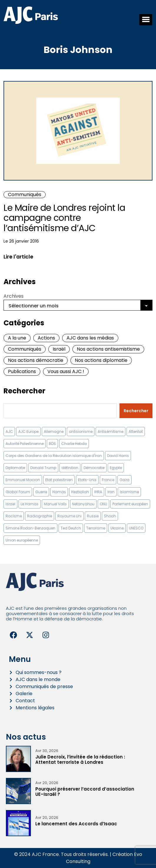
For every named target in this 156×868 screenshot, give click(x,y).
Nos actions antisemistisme (108, 349)
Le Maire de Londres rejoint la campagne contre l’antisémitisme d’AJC (64, 218)
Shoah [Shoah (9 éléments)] (110, 516)
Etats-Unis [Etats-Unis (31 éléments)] (87, 480)
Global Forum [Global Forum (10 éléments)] (18, 492)
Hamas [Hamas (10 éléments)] (59, 492)
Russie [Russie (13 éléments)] (93, 516)
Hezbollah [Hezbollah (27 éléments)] (80, 492)
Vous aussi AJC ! (66, 371)
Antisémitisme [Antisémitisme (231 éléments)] (111, 431)
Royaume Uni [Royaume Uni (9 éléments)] (69, 516)
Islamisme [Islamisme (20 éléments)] (129, 492)
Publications (22, 371)
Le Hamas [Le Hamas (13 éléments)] (30, 504)
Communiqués (25, 194)
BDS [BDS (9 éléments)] (52, 444)
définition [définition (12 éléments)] (70, 468)
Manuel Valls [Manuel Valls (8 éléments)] (55, 504)
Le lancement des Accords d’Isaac (76, 824)
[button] (146, 20)
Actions (46, 338)
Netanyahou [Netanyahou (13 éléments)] (83, 504)
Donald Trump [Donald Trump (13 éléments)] (43, 468)
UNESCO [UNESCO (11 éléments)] (136, 528)
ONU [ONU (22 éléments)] (103, 504)
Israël (59, 349)
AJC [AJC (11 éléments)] (9, 431)
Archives (14, 296)
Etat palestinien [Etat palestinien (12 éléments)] (59, 480)
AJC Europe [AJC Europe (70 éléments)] (28, 431)
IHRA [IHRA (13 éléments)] (98, 492)
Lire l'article (18, 257)
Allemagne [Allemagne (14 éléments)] (54, 431)
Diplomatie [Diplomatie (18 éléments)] (15, 468)
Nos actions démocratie (36, 360)
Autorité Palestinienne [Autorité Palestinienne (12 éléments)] (25, 444)
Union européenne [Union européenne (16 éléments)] (22, 540)
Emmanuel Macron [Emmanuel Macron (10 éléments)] (23, 480)
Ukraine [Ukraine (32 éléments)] (117, 528)
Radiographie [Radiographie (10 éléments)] (40, 516)
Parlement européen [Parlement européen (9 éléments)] (130, 504)
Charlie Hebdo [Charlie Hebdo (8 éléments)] (74, 444)
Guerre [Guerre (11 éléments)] (41, 492)
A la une (17, 338)
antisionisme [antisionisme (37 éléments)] (81, 431)
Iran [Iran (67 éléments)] (111, 492)
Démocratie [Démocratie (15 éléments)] (94, 468)
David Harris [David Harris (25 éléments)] (118, 456)
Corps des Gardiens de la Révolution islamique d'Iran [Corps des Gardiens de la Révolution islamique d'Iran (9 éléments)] (54, 456)
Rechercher (24, 391)
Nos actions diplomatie (101, 360)
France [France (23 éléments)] (108, 480)
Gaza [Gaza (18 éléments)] (125, 480)
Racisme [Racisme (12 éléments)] (14, 516)
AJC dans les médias (90, 338)
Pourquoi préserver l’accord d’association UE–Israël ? (85, 792)
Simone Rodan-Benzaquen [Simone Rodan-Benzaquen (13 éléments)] (30, 528)
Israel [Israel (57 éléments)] (10, 504)
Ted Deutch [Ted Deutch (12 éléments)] (71, 528)
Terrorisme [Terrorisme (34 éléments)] (96, 528)
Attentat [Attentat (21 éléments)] (136, 431)
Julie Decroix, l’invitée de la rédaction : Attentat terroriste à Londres (80, 759)
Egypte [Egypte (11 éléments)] (116, 468)
